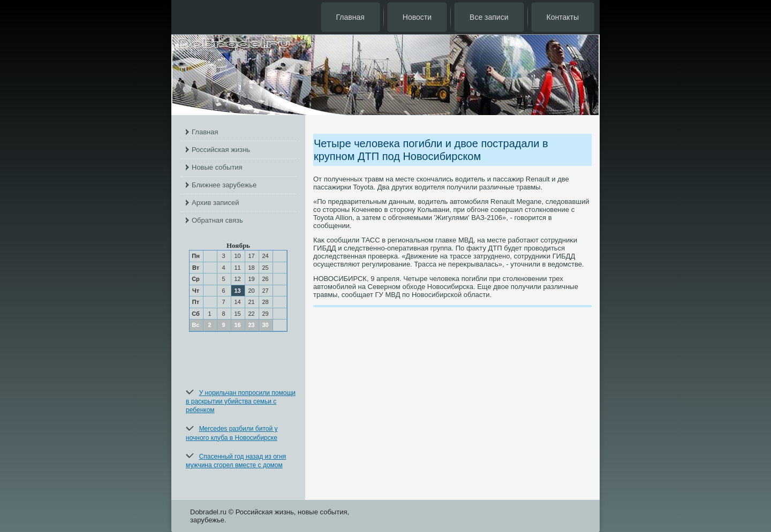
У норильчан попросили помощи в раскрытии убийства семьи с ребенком (241, 402)
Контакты (563, 17)
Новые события (217, 167)
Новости (417, 17)
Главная (350, 17)
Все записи (489, 17)
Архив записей (216, 203)
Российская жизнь (221, 150)
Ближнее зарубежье (224, 185)
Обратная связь (217, 220)
